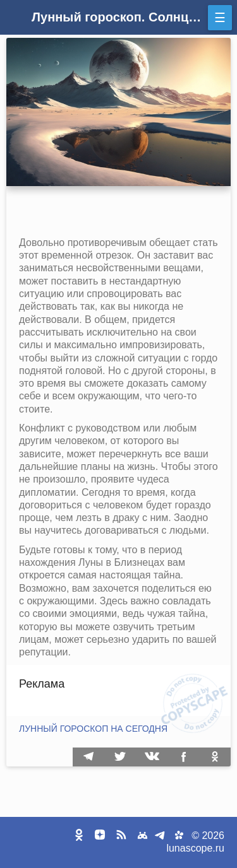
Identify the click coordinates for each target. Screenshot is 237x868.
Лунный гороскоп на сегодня (93, 729)
